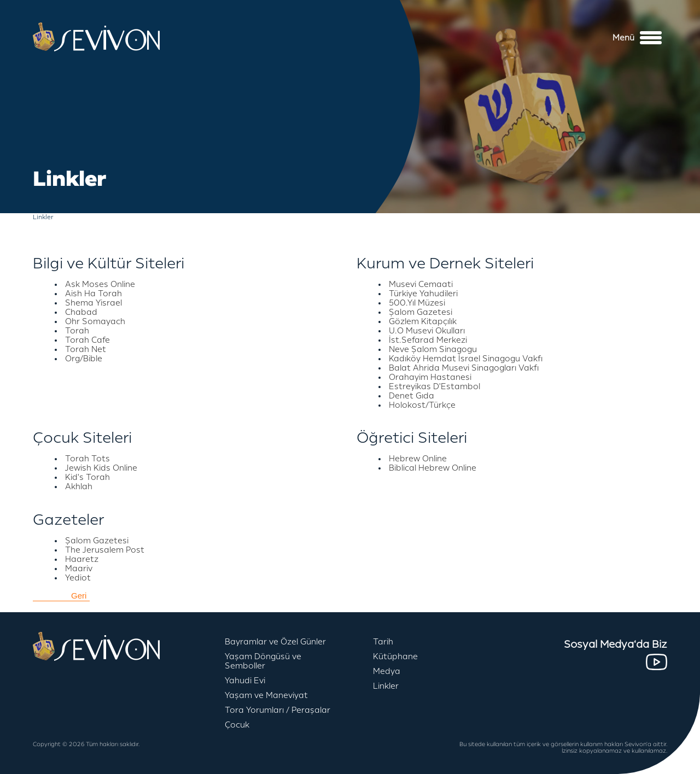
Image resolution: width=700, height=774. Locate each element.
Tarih (383, 642)
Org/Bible (84, 359)
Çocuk (237, 725)
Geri (79, 596)
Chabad (81, 312)
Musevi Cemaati (421, 285)
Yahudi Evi (245, 681)
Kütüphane (395, 657)
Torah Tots (87, 459)
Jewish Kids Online (101, 468)
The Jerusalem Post (105, 550)
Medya (387, 672)
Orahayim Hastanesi (430, 377)
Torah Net (86, 350)
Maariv (79, 569)
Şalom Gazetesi (421, 312)
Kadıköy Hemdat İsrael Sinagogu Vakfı (466, 359)
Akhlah (79, 487)
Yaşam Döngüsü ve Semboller (263, 661)
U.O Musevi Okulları (427, 331)
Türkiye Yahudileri (423, 294)
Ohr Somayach (95, 322)
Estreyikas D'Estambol (434, 387)
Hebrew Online (418, 459)
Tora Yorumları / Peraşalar (278, 710)
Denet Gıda (412, 396)
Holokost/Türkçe (422, 405)
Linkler (386, 686)
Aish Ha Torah (94, 294)
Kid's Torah (87, 477)
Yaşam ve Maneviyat (266, 696)
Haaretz (82, 559)
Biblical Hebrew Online (433, 468)
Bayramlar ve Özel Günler (275, 642)
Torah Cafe (87, 340)
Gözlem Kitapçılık (423, 322)
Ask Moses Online (100, 285)
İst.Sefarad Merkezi (428, 340)
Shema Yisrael (94, 303)
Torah (77, 331)
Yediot (78, 578)
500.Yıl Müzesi (417, 303)
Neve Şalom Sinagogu (433, 350)
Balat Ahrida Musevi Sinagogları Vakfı (464, 368)
